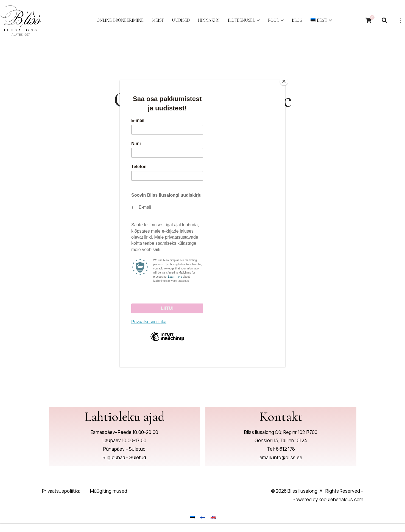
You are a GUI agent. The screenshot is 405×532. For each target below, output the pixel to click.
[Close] (284, 81)
